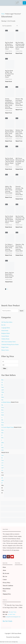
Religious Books (6, 333)
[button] (21, 3)
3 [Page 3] (7, 289)
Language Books (6, 328)
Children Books (5, 339)
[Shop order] (10, 26)
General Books (5, 336)
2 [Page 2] (6, 289)
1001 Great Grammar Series (8, 342)
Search (21, 311)
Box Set (3, 325)
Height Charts (5, 347)
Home (3, 14)
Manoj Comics (5, 350)
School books (5, 331)
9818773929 (13, 612)
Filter (5, 368)
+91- (9, 612)
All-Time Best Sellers (7, 322)
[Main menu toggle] (24, 3)
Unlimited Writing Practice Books (10, 345)
